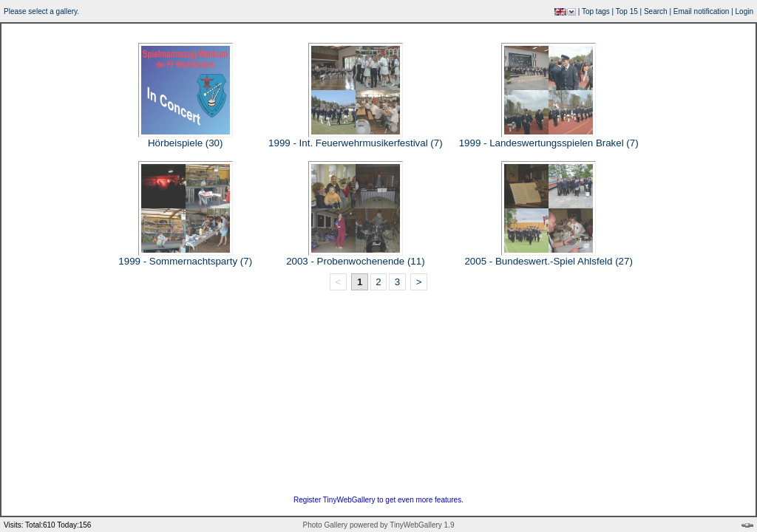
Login (744, 11)
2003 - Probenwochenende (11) (355, 261)
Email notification (702, 11)
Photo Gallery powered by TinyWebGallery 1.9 (379, 525)
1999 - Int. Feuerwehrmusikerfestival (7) (356, 143)
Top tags (596, 11)
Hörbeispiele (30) (186, 143)
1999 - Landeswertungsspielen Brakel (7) (549, 143)
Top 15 (627, 11)
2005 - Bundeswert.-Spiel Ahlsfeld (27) (548, 261)
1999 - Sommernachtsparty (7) (185, 261)
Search (656, 11)
